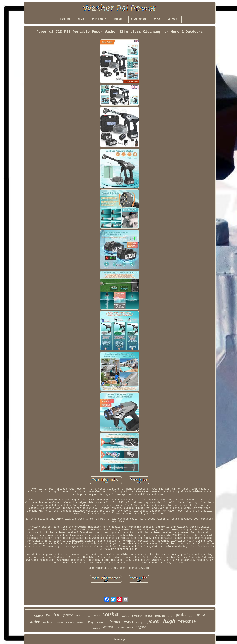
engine (141, 627)
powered (70, 623)
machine (126, 616)
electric (53, 615)
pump (80, 615)
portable (137, 616)
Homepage (120, 640)
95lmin (202, 615)
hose (97, 615)
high (169, 621)
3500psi (140, 622)
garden (108, 627)
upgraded (160, 616)
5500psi (81, 623)
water (35, 621)
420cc (170, 616)
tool (89, 616)
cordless (59, 623)
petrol (68, 615)
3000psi (130, 628)
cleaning (191, 617)
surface (48, 622)
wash (128, 622)
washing (38, 616)
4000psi (101, 623)
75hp (91, 622)
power (154, 621)
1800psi (120, 628)
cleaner (114, 622)
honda (148, 616)
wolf (201, 623)
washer (111, 614)
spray (207, 623)
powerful (97, 628)
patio (181, 615)
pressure (187, 621)
